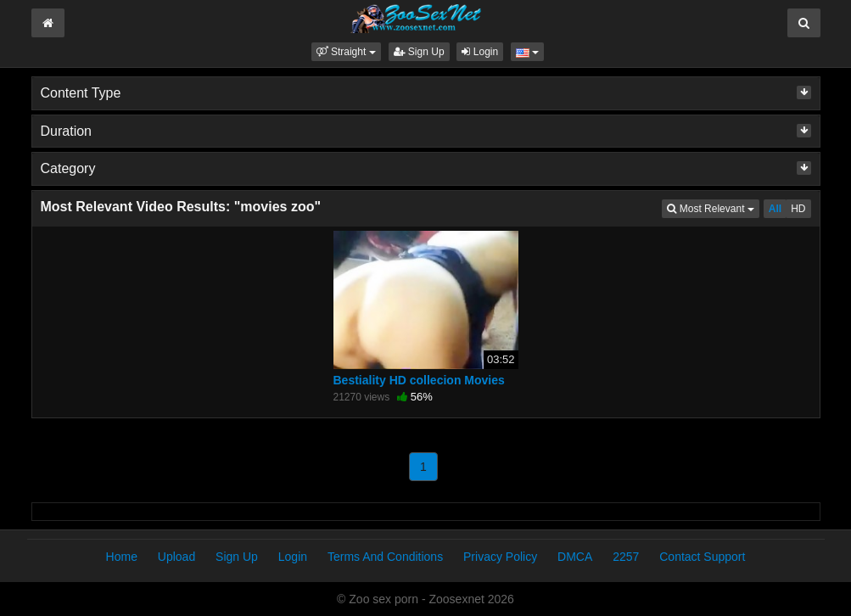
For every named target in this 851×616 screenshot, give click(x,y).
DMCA (575, 557)
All (775, 209)
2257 (626, 557)
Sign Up (419, 52)
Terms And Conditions (385, 557)
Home (122, 557)
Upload (176, 557)
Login (480, 52)
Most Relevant (713, 207)
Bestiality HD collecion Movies (419, 380)
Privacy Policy (500, 557)
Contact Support (702, 557)
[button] (346, 52)
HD (798, 209)
